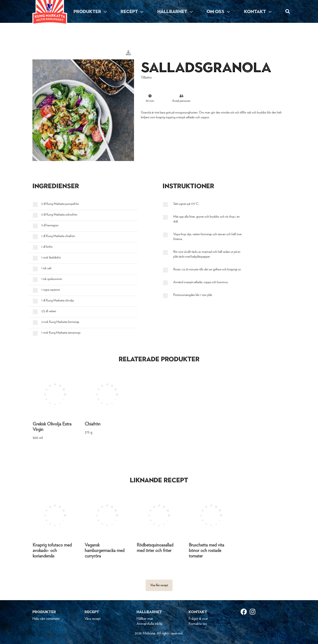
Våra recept (93, 619)
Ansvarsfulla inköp (150, 624)
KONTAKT (258, 11)
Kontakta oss (198, 624)
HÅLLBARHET (175, 11)
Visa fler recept (159, 585)
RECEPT (132, 11)
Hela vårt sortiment (46, 619)
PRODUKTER (90, 11)
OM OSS (218, 11)
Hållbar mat (145, 619)
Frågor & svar (198, 619)
